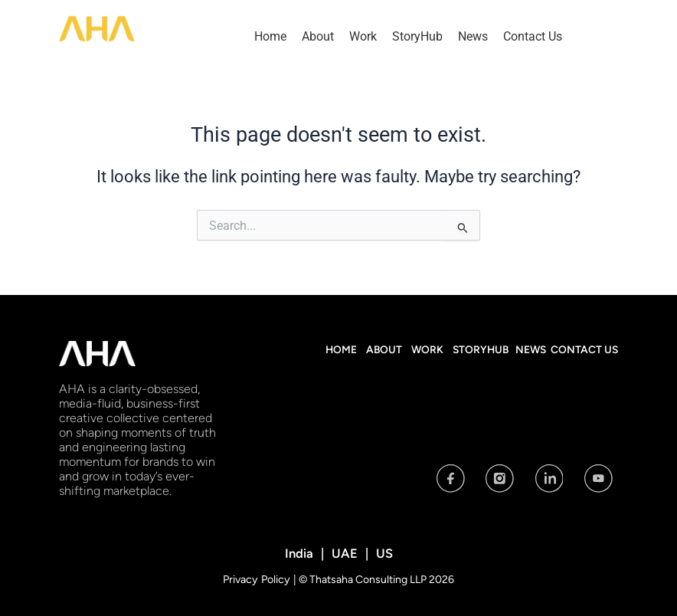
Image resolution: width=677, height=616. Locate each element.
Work (363, 36)
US (383, 553)
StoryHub (417, 36)
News (473, 36)
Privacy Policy (258, 579)
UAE (344, 553)
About (318, 36)
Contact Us (533, 36)
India (301, 553)
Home (270, 36)
